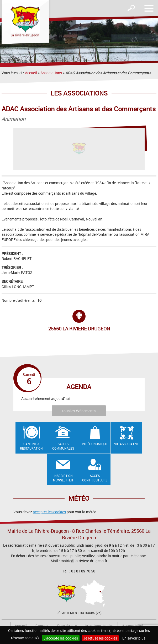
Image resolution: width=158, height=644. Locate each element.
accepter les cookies (49, 512)
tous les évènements (79, 411)
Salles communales (63, 446)
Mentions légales (99, 626)
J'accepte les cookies (61, 638)
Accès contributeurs (95, 478)
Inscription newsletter (63, 478)
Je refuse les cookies (100, 638)
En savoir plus (134, 638)
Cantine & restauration (31, 446)
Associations (51, 73)
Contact (42, 626)
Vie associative (127, 444)
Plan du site (67, 626)
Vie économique (95, 444)
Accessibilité (133, 626)
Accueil (31, 73)
